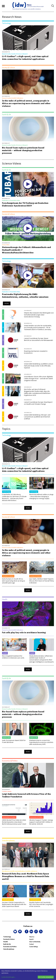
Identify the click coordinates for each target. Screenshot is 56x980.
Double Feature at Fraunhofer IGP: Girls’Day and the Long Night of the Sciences (41, 904)
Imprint (31, 939)
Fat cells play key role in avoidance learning (24, 632)
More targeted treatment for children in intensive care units (13, 657)
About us (32, 937)
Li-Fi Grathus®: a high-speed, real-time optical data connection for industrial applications (25, 58)
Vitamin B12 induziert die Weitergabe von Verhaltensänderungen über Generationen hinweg (39, 315)
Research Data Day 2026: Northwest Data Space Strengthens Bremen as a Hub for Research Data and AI (26, 876)
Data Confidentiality (35, 942)
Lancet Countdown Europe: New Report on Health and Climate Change (38, 403)
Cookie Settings (34, 947)
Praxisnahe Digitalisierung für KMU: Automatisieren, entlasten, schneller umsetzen (25, 296)
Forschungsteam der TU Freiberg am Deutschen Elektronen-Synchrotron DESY (25, 204)
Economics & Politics (10, 947)
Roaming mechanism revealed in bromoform (36, 352)
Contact (31, 944)
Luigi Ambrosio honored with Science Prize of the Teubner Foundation (26, 795)
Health (6, 942)
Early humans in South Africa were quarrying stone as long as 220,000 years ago (14, 581)
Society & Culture (9, 939)
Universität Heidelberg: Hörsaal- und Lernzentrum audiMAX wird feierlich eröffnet (37, 417)
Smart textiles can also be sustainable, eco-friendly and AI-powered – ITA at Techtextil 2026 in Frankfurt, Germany (38, 327)
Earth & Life (7, 944)
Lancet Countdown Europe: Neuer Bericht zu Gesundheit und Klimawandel (38, 339)
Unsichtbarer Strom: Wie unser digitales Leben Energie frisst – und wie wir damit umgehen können (38, 378)
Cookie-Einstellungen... (8, 977)
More (7, 303)
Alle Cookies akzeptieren (46, 977)
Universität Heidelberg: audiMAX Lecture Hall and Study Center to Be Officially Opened (39, 366)
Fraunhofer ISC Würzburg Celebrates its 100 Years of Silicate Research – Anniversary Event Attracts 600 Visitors (14, 497)
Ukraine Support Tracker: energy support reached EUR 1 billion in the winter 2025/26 (41, 822)
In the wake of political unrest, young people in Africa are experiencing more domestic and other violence (26, 103)
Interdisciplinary (9, 949)
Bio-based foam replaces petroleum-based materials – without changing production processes (23, 150)
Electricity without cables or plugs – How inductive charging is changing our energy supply (41, 496)
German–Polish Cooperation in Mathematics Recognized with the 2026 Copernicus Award (14, 904)
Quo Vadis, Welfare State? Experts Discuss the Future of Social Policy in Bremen (42, 581)
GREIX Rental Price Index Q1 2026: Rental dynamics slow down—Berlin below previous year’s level (14, 822)
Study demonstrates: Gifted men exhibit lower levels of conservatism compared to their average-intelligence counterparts (42, 659)
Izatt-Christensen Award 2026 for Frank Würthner (14, 741)
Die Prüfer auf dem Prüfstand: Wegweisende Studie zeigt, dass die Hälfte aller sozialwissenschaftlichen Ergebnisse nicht (37, 392)
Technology (7, 937)
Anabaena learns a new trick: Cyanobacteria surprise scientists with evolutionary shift (41, 742)
